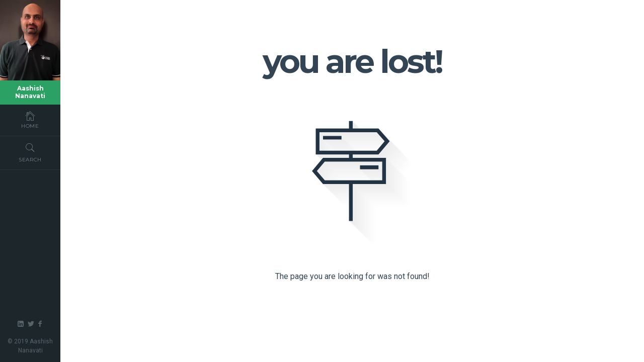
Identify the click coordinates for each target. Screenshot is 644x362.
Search (30, 152)
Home (30, 120)
